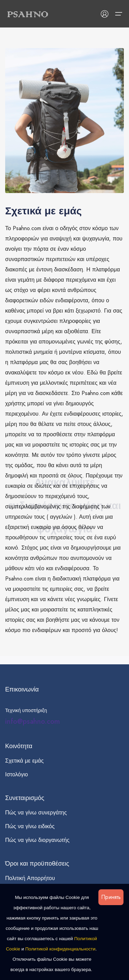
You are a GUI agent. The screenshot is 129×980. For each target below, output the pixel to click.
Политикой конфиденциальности (61, 949)
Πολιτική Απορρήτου (30, 878)
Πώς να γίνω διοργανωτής (37, 840)
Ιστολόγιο (17, 774)
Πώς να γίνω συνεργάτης (36, 813)
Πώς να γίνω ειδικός (30, 826)
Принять (111, 897)
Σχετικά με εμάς (24, 761)
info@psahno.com (33, 722)
